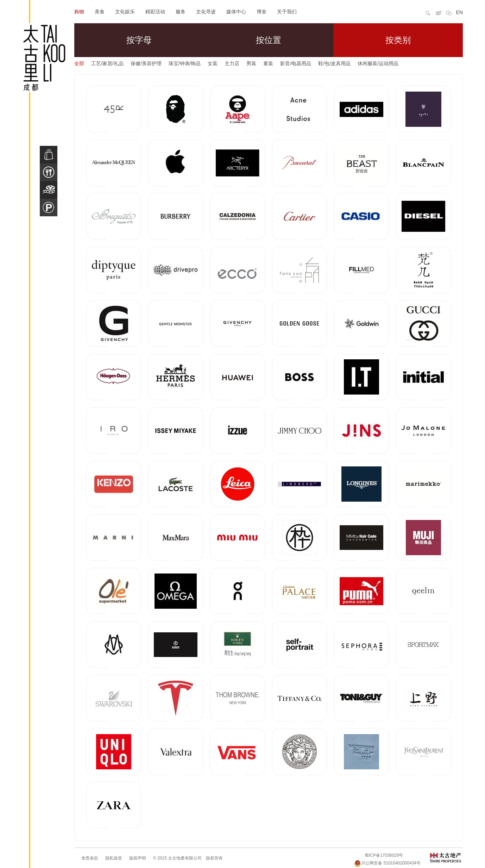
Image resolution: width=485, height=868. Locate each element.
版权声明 (138, 858)
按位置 (269, 40)
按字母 (139, 40)
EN (459, 12)
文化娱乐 (125, 12)
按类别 (398, 40)
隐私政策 (114, 858)
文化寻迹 (206, 12)
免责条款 (90, 858)
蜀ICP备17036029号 (384, 855)
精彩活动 (155, 12)
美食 (100, 12)
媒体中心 (236, 12)
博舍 (262, 12)
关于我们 (287, 12)
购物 (79, 12)
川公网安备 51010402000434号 (387, 863)
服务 (181, 12)
